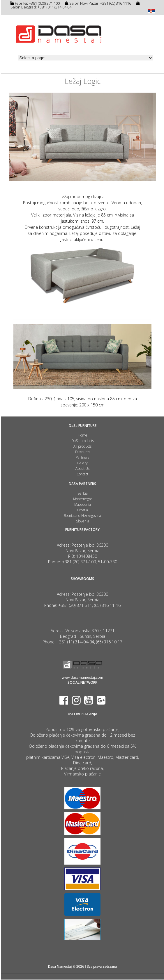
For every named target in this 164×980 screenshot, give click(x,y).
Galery (82, 463)
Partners (82, 457)
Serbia (83, 493)
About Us (82, 469)
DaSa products (83, 441)
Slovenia (83, 521)
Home (83, 435)
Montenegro (83, 499)
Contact (82, 474)
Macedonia (83, 504)
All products (82, 446)
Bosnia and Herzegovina (82, 516)
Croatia (82, 510)
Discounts (83, 452)
